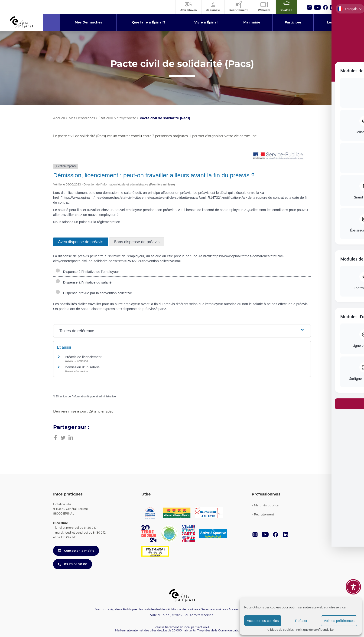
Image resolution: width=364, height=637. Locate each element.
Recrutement (264, 514)
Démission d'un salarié (82, 367)
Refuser (301, 621)
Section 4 (203, 627)
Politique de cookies (280, 630)
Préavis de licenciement (83, 357)
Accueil (59, 118)
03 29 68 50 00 (73, 564)
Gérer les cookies (213, 609)
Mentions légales (108, 609)
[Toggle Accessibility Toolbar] (353, 587)
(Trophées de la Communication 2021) (223, 630)
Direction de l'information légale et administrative (86, 396)
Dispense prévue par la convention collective (94, 293)
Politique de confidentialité (315, 630)
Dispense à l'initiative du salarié (83, 282)
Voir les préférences (339, 621)
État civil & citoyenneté (117, 118)
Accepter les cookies (263, 621)
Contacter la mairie (76, 551)
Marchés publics (266, 505)
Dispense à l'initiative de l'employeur (87, 272)
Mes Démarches (82, 118)
